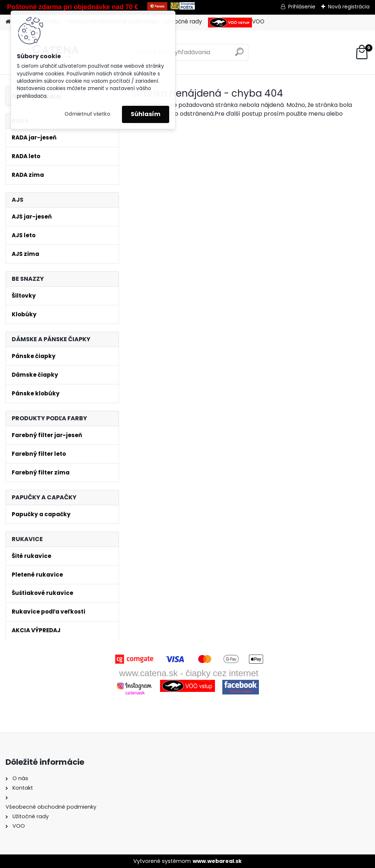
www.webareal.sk (217, 861)
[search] (239, 55)
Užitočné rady (183, 21)
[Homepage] (8, 22)
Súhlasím (146, 114)
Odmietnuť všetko (87, 114)
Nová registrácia (349, 7)
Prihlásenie (302, 7)
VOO (236, 23)
